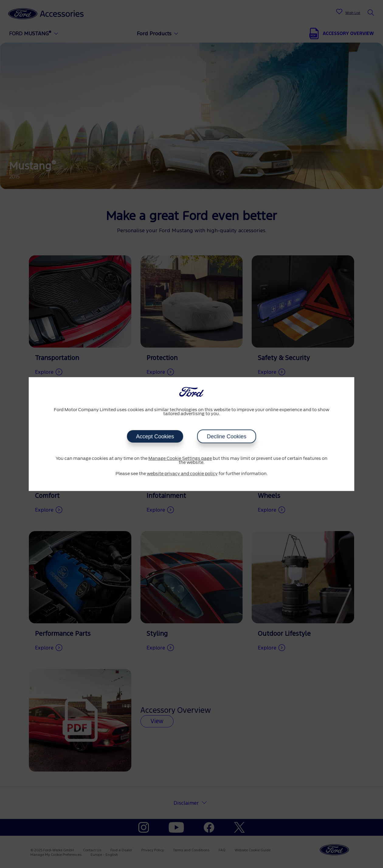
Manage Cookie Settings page (180, 459)
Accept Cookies (155, 436)
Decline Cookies (227, 436)
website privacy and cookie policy (182, 474)
